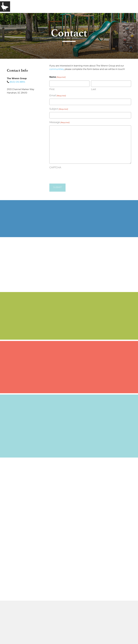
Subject (59, 109)
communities (57, 69)
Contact (80, 6)
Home (17, 6)
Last (94, 89)
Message (59, 123)
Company (30, 6)
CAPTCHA (55, 167)
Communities (49, 6)
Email (58, 96)
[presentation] (70, 175)
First (52, 89)
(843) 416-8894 (17, 82)
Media (66, 6)
